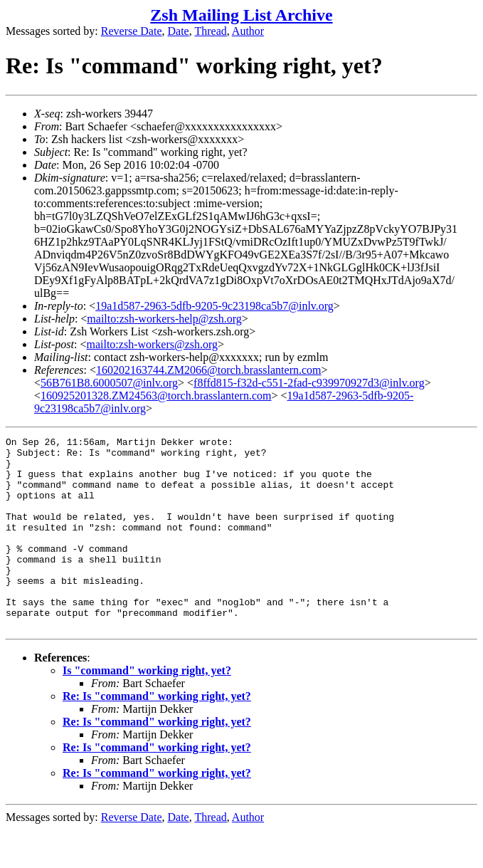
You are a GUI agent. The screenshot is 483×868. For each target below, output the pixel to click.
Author (248, 31)
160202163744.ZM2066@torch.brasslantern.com (208, 370)
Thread (210, 31)
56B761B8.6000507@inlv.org (109, 383)
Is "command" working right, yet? (147, 709)
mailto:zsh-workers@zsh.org (152, 344)
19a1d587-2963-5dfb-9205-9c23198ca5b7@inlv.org (214, 306)
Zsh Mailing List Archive (241, 15)
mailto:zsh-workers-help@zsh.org (164, 319)
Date (179, 31)
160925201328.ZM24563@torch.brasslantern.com (156, 396)
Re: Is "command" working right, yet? (157, 734)
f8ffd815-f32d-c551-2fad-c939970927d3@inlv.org (309, 383)
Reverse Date (132, 31)
